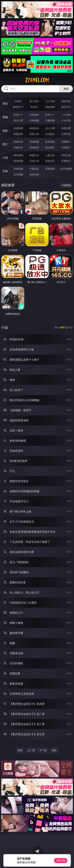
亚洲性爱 (18, 128)
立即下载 (61, 860)
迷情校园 (18, 161)
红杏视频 (18, 174)
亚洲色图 (34, 142)
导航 (5, 171)
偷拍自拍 (34, 128)
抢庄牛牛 (66, 107)
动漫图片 (66, 142)
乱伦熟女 (50, 134)
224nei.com (37, 80)
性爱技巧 (66, 161)
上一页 (31, 750)
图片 (5, 144)
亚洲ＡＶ (18, 115)
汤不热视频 (66, 169)
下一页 (43, 750)
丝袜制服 (34, 120)
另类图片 (66, 147)
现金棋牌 (50, 107)
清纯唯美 (34, 147)
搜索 (66, 89)
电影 (5, 131)
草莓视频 (50, 169)
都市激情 (18, 155)
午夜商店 (34, 169)
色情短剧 (34, 174)
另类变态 (66, 134)
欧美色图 (50, 142)
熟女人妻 (18, 120)
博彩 (5, 104)
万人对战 (50, 101)
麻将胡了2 (18, 107)
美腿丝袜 (18, 147)
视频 (5, 117)
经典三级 (34, 134)
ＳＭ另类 (66, 120)
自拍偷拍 (34, 115)
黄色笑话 (50, 161)
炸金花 (34, 107)
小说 (5, 158)
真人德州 (34, 101)
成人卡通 (50, 128)
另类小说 (34, 161)
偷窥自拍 (18, 142)
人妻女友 (50, 155)
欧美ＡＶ (50, 115)
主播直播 (50, 120)
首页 (20, 750)
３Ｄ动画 (66, 115)
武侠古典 (66, 155)
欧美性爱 (66, 128)
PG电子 (18, 101)
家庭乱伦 (34, 155)
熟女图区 (50, 147)
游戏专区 (66, 101)
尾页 (54, 750)
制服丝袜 (18, 134)
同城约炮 (18, 169)
